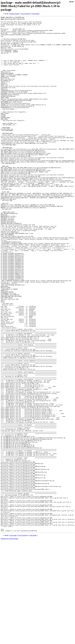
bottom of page (14, 14)
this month (36, 14)
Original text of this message (10, 641)
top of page (13, 637)
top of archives (26, 14)
